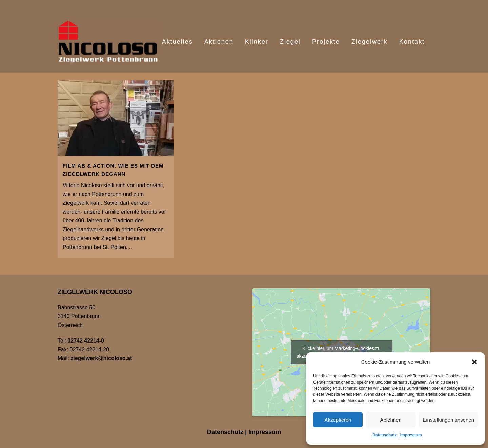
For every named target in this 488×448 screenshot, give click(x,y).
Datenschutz (384, 435)
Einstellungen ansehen (448, 420)
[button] (474, 362)
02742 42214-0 (86, 341)
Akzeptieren (338, 420)
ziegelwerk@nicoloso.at (101, 358)
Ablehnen (391, 420)
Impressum (411, 435)
